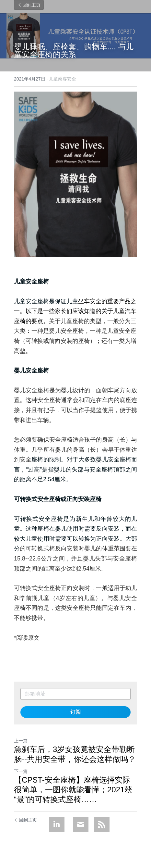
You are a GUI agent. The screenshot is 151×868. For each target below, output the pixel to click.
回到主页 (29, 5)
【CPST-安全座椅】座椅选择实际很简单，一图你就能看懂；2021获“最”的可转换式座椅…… (73, 790)
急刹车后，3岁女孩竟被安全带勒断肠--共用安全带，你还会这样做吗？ (75, 754)
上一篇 (21, 741)
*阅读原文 (27, 638)
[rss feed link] (102, 824)
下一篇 (21, 771)
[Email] (81, 824)
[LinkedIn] (57, 824)
